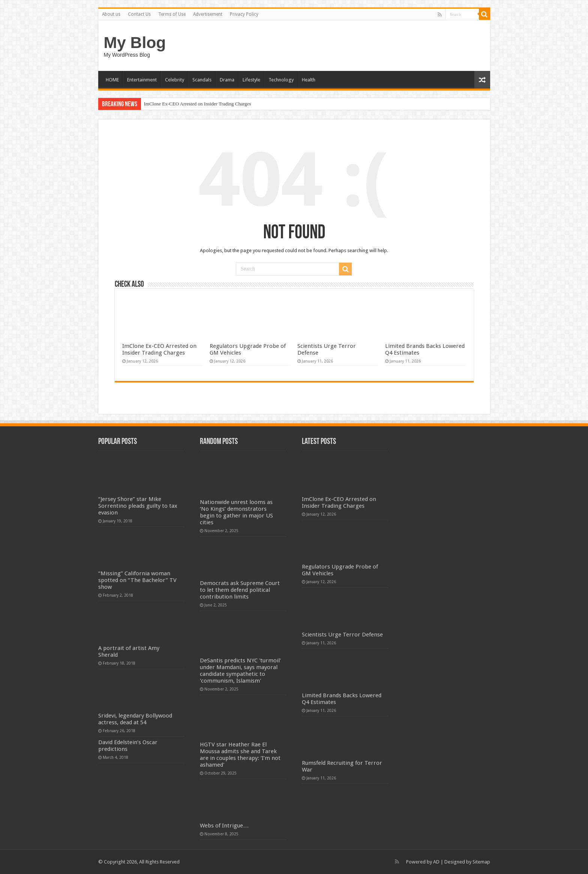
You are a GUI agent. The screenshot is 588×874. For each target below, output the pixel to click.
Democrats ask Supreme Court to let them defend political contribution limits (240, 590)
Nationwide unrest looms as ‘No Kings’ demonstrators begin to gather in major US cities (236, 512)
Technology (281, 80)
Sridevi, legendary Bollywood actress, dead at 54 (135, 719)
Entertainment (142, 80)
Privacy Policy (244, 14)
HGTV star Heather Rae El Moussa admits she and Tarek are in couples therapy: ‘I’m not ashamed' (240, 755)
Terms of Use (172, 14)
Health (309, 80)
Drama (227, 80)
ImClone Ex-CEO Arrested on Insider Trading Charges (198, 104)
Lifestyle (251, 80)
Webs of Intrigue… (224, 826)
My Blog (135, 42)
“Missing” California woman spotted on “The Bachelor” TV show (137, 580)
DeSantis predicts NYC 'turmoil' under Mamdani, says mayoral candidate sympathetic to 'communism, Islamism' (240, 671)
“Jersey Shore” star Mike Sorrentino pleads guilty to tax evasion (138, 506)
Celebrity (175, 80)
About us (111, 14)
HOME (112, 80)
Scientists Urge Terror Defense (342, 635)
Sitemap (481, 862)
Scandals (202, 80)
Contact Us (139, 14)
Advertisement (208, 14)
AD (436, 862)
